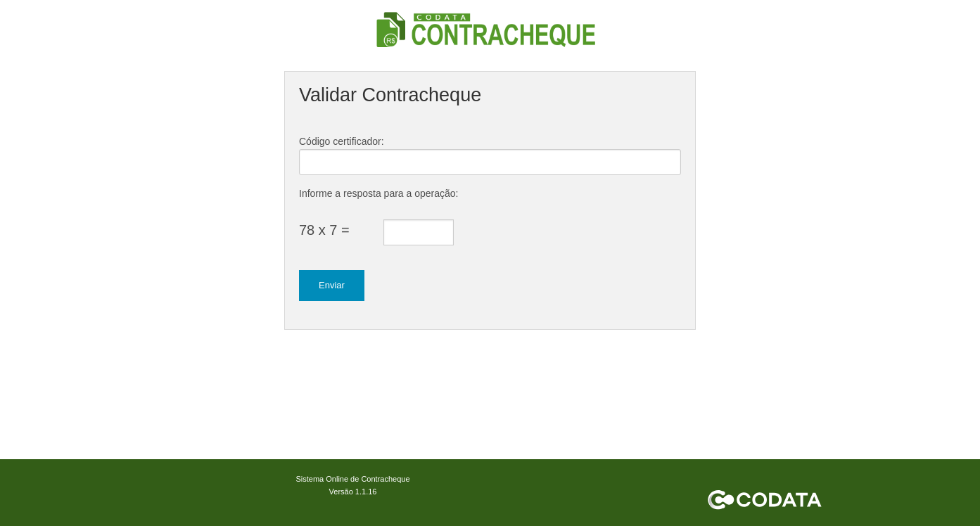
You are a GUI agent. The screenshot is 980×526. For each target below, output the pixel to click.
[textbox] (490, 162)
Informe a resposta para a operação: (378, 193)
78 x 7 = (324, 230)
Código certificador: (342, 141)
